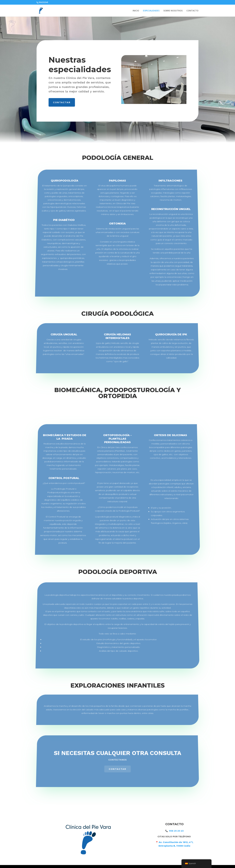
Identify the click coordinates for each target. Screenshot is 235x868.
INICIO (136, 11)
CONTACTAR (62, 102)
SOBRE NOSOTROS (173, 11)
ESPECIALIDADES (151, 11)
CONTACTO (192, 11)
